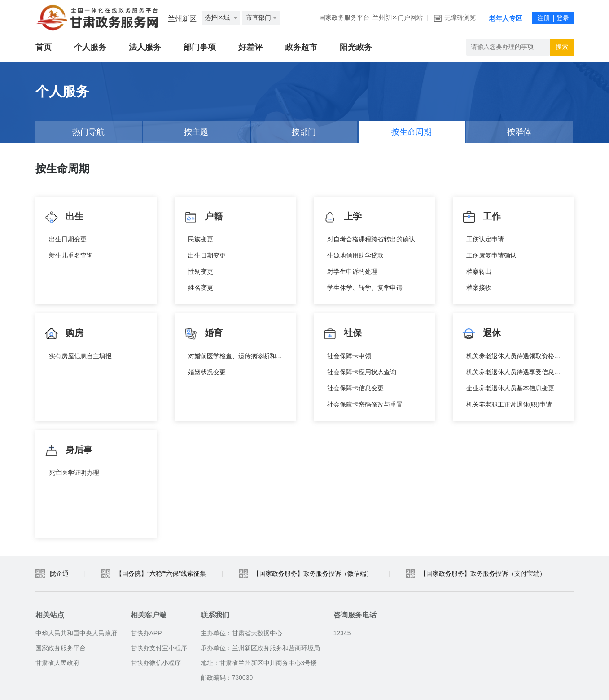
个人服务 (90, 47)
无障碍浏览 (460, 18)
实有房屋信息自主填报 (80, 356)
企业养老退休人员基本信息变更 (510, 388)
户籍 (203, 217)
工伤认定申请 (485, 239)
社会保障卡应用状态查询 (362, 372)
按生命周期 (412, 132)
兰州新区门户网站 (398, 18)
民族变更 (201, 239)
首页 (44, 47)
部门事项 (200, 47)
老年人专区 (506, 18)
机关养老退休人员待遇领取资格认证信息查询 (516, 356)
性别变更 (201, 271)
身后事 (69, 451)
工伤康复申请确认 (491, 255)
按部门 (304, 132)
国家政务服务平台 (344, 18)
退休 (482, 334)
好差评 (250, 47)
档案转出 (479, 271)
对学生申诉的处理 (352, 271)
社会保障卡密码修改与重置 (365, 404)
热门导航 (88, 132)
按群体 (519, 132)
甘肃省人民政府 (57, 663)
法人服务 (145, 47)
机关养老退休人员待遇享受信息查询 (516, 372)
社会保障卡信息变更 (355, 388)
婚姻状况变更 (207, 372)
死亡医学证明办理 (74, 472)
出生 (64, 217)
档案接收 (479, 288)
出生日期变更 (68, 239)
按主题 (196, 132)
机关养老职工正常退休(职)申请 (509, 404)
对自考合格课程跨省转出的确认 (371, 239)
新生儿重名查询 (71, 255)
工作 (482, 217)
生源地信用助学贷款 (355, 255)
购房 (64, 334)
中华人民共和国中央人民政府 (76, 633)
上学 (342, 217)
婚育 (203, 334)
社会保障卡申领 (349, 356)
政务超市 (301, 47)
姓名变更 (201, 288)
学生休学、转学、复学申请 (365, 288)
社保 (342, 334)
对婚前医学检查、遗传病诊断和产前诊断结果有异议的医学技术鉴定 (237, 356)
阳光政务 (356, 47)
